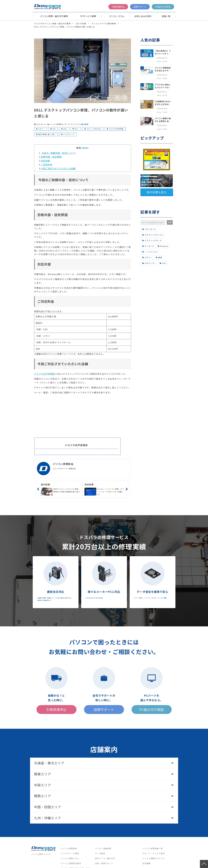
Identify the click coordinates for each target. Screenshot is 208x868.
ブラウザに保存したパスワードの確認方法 (163, 86)
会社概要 (146, 863)
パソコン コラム (117, 16)
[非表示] (85, 148)
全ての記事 (81, 24)
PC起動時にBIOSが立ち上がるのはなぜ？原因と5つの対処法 (163, 103)
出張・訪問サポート (104, 863)
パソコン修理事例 (69, 848)
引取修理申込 (118, 7)
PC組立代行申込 (163, 7)
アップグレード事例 (70, 853)
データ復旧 (100, 853)
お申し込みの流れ (143, 16)
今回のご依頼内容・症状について (59, 153)
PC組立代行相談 (152, 709)
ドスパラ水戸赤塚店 (116, 129)
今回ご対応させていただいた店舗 (58, 168)
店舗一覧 (166, 16)
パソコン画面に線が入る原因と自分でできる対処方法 (163, 120)
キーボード (148, 246)
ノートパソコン (150, 252)
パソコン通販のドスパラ (153, 858)
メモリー (41, 129)
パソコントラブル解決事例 (104, 24)
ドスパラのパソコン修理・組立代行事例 (52, 24)
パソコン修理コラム (70, 858)
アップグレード (69, 134)
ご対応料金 (47, 165)
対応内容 (46, 161)
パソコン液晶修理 (103, 848)
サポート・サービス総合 (153, 853)
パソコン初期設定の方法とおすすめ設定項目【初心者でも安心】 (163, 69)
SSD (54, 129)
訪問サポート (140, 7)
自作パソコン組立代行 (105, 858)
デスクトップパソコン (153, 235)
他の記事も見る (157, 192)
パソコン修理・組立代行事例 (54, 16)
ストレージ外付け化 (94, 129)
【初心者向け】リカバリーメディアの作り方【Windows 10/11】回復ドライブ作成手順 (163, 52)
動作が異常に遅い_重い (47, 134)
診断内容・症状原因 (51, 157)
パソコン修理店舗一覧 (152, 848)
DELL (77, 129)
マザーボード (149, 229)
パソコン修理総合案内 (71, 863)
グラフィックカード (152, 240)
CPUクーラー (149, 263)
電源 (159, 257)
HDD (65, 129)
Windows (163, 246)
